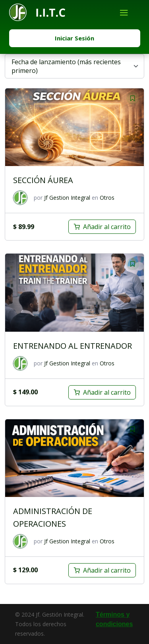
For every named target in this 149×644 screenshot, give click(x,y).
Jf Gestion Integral (67, 198)
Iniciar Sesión (74, 38)
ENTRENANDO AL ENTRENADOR (73, 346)
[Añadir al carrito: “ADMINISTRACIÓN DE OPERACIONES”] (102, 570)
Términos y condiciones (114, 619)
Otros (107, 198)
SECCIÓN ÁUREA (43, 180)
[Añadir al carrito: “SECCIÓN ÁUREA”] (102, 227)
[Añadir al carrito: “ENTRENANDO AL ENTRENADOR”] (102, 392)
